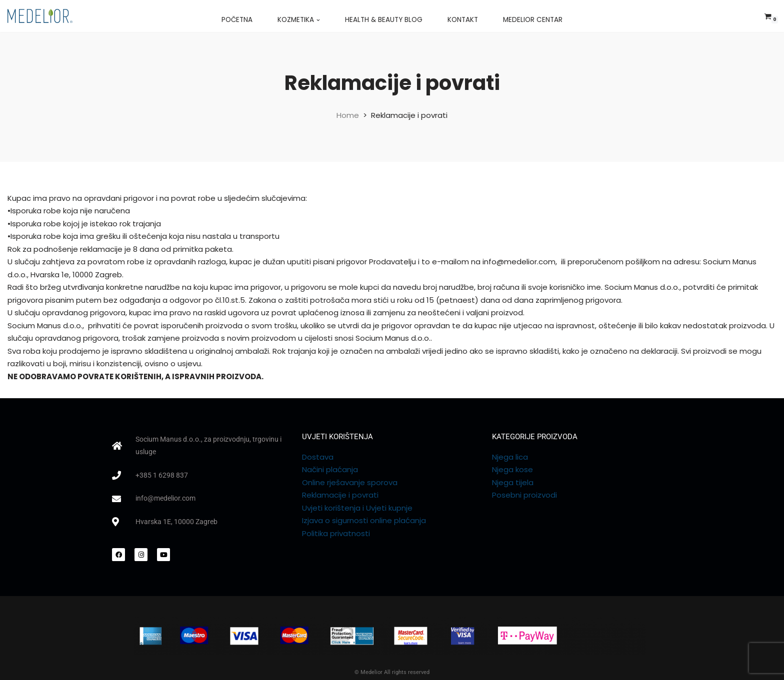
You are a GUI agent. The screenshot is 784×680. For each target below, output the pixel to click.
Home (348, 115)
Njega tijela (513, 482)
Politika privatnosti (336, 533)
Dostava (318, 457)
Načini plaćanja (330, 469)
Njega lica (510, 457)
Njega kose (512, 469)
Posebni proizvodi (524, 495)
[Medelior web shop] (40, 16)
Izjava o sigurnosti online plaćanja (364, 520)
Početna (237, 20)
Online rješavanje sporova (350, 482)
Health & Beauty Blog (384, 20)
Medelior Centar (533, 20)
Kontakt (463, 20)
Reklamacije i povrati (340, 495)
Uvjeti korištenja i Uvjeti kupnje (357, 508)
